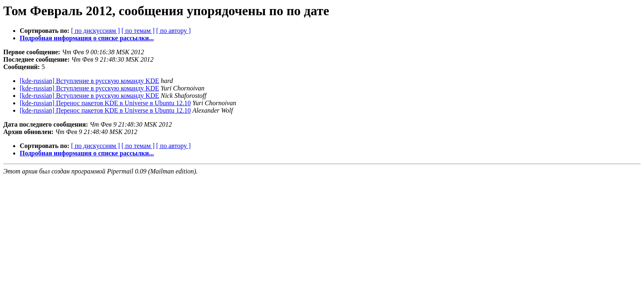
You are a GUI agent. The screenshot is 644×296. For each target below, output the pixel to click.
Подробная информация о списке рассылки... (87, 38)
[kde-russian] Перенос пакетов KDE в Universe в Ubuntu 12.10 (105, 103)
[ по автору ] (173, 31)
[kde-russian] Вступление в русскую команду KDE (89, 81)
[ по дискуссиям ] (95, 31)
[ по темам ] (138, 31)
